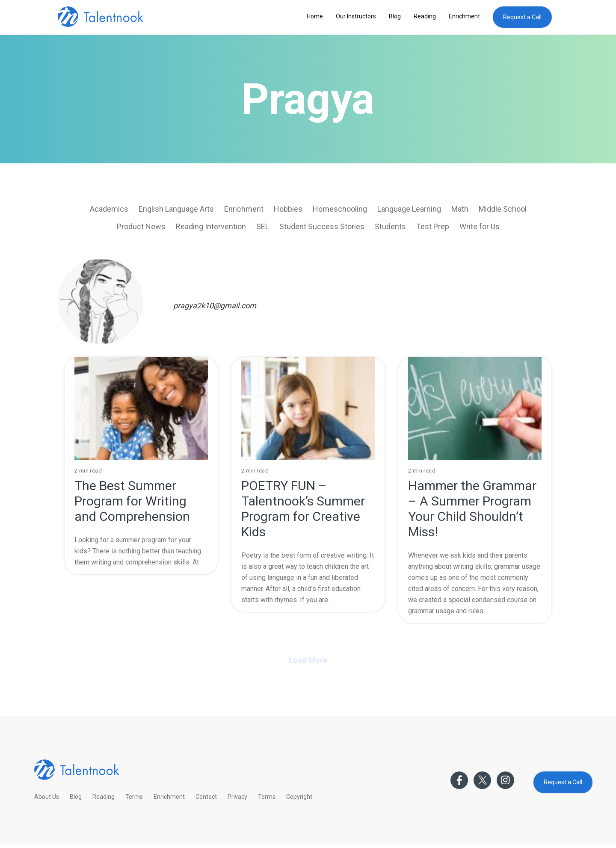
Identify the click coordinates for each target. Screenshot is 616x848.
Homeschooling (340, 209)
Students (390, 226)
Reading (425, 16)
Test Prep (433, 226)
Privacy (237, 797)
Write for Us (480, 226)
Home (315, 16)
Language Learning (409, 209)
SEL (263, 226)
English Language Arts (176, 209)
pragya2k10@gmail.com (215, 306)
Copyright (299, 797)
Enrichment (464, 16)
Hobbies (288, 209)
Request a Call (522, 17)
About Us (47, 797)
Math (460, 209)
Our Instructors (356, 16)
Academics (109, 209)
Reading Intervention (211, 226)
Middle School (503, 209)
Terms (134, 797)
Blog (395, 16)
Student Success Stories (322, 226)
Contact (206, 797)
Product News (141, 226)
